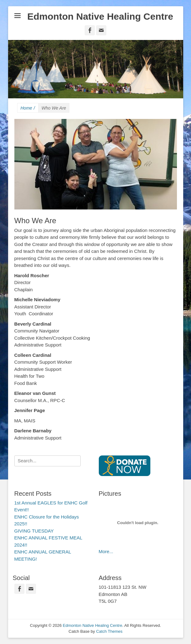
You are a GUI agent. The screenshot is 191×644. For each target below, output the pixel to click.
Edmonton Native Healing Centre (100, 16)
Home (28, 108)
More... (106, 551)
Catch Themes (109, 631)
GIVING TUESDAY (34, 531)
